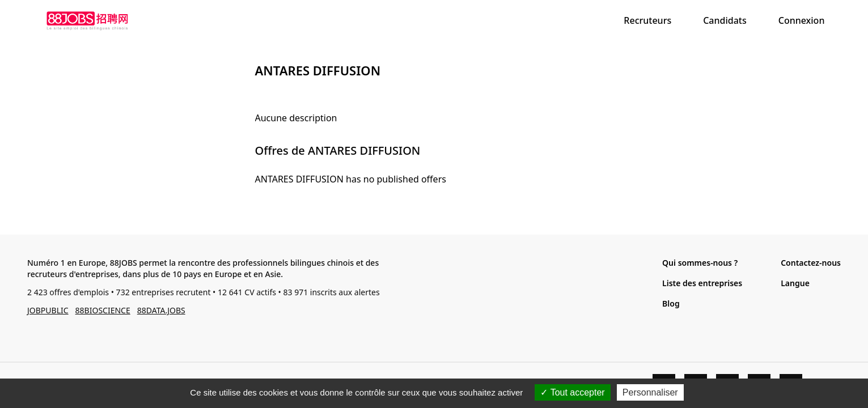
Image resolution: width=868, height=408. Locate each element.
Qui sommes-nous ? (700, 263)
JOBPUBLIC (48, 310)
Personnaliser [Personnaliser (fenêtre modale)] (650, 392)
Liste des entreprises (702, 283)
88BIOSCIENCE (103, 310)
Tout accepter (572, 392)
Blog (671, 303)
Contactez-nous (811, 263)
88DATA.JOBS (161, 310)
